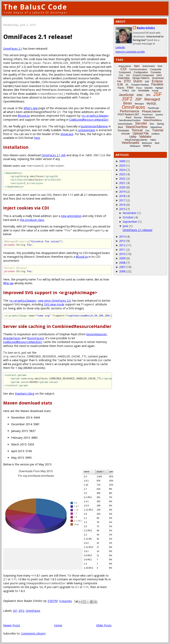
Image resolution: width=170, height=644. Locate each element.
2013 (122, 241)
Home (58, 625)
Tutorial (158, 130)
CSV (128, 75)
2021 (122, 183)
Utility (133, 137)
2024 (122, 170)
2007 (122, 267)
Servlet (141, 123)
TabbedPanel (156, 127)
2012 (122, 245)
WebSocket (147, 143)
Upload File (141, 133)
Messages (139, 104)
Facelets (157, 84)
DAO (159, 75)
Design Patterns (141, 78)
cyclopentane (86, 130)
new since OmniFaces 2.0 (54, 301)
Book (160, 66)
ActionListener (125, 66)
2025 (122, 165)
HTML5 (126, 91)
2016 (122, 205)
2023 (122, 174)
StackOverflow (137, 127)
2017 (122, 200)
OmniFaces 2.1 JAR (53, 155)
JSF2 (21, 611)
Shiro (152, 124)
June (125, 226)
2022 (122, 179)
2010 (122, 254)
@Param (8, 283)
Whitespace (135, 146)
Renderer (150, 117)
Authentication (149, 66)
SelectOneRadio (125, 124)
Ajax (137, 66)
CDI (124, 69)
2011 (122, 250)
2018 (122, 196)
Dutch (138, 81)
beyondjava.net (96, 334)
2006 (122, 271)
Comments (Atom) (33, 633)
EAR (147, 82)
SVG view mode (54, 304)
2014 (122, 236)
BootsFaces (35, 338)
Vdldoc (153, 140)
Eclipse (157, 81)
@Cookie (24, 116)
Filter (130, 88)
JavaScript (126, 95)
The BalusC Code (35, 7)
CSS (121, 75)
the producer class (32, 220)
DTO (127, 81)
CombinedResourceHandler (89, 120)
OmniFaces (33, 611)
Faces (121, 88)
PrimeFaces (148, 115)
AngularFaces (12, 338)
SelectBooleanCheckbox (130, 120)
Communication (138, 69)
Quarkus (159, 115)
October (128, 217)
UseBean (155, 134)
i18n (133, 91)
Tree (147, 131)
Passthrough (153, 108)
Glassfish (149, 88)
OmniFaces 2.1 (13, 49)
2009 (122, 258)
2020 (122, 187)
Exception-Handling (140, 85)
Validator (145, 137)
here (37, 138)
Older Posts (104, 625)
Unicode (125, 134)
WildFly (147, 146)
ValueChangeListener (136, 140)
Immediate (144, 91)
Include (155, 91)
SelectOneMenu (152, 120)
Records (138, 118)
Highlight (159, 88)
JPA (148, 95)
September (130, 222)
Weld (157, 143)
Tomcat (137, 130)
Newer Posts (12, 625)
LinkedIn (120, 47)
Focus (139, 88)
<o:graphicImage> (95, 116)
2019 (122, 192)
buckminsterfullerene (94, 126)
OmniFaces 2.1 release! (38, 37)
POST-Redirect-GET (128, 115)
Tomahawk (123, 131)
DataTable (124, 78)
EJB (120, 84)
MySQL (152, 103)
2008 (122, 263)
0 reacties (66, 601)
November (130, 213)
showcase (67, 134)
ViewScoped (130, 143)
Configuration (141, 72)
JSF (15, 611)
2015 (122, 209)
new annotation (71, 216)
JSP (138, 99)
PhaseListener (151, 111)
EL (127, 85)
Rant (128, 117)
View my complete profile (130, 52)
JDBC (140, 95)
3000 (122, 161)
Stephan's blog (25, 394)
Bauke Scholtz (146, 28)
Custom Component (143, 75)
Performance (129, 111)
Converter (156, 72)
